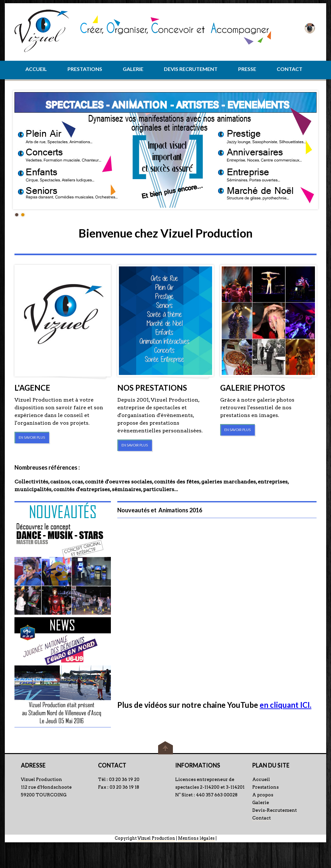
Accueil (261, 779)
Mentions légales (196, 838)
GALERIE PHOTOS (253, 388)
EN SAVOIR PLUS (32, 437)
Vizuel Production (156, 838)
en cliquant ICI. (286, 705)
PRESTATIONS (85, 69)
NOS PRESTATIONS (152, 388)
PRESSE (247, 69)
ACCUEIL (36, 69)
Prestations (265, 787)
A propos (263, 795)
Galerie (261, 803)
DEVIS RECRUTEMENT (191, 69)
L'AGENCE (32, 388)
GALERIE (133, 69)
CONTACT (290, 69)
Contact (262, 818)
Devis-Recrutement (275, 810)
